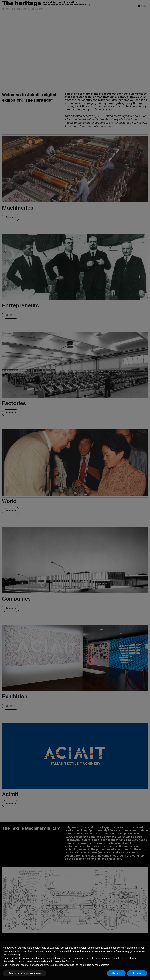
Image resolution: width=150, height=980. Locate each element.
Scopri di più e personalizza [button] (25, 973)
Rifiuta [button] (116, 973)
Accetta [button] (137, 973)
